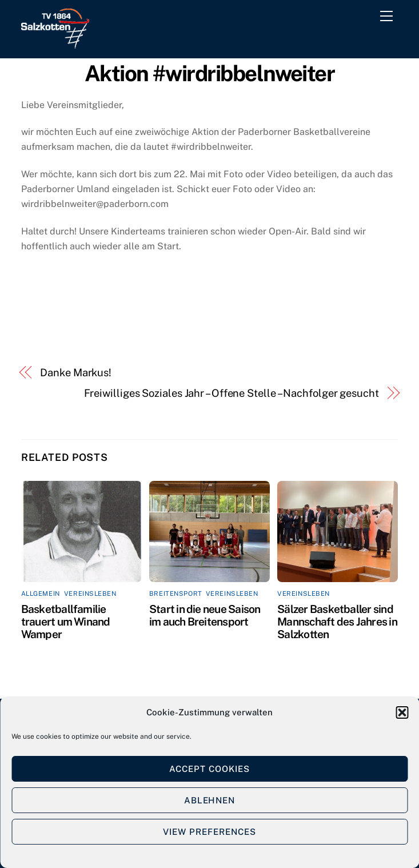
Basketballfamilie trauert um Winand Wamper (66, 622)
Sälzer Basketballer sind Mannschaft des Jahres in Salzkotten (337, 622)
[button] (402, 712)
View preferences (209, 832)
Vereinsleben (90, 594)
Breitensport (175, 594)
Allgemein (41, 594)
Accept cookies (209, 769)
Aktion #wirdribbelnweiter (210, 73)
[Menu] (389, 18)
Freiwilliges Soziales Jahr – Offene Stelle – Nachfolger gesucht (232, 393)
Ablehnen (210, 800)
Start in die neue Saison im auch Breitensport (205, 615)
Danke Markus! (76, 373)
